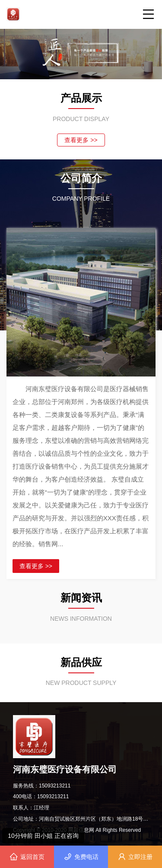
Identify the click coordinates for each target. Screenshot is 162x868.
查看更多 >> (81, 140)
